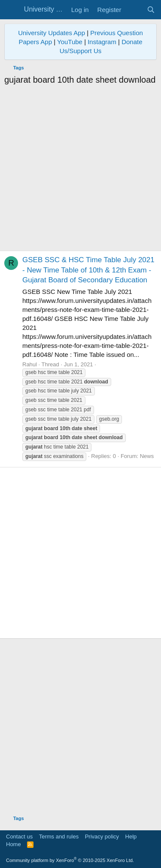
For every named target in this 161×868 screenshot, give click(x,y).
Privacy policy (102, 837)
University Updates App (52, 33)
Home (14, 844)
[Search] (151, 10)
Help (131, 837)
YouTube (70, 42)
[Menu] (12, 10)
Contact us (19, 837)
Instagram (102, 42)
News (147, 456)
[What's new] (134, 10)
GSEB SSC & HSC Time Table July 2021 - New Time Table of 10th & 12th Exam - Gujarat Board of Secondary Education (88, 270)
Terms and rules (59, 837)
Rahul (30, 364)
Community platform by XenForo (70, 860)
